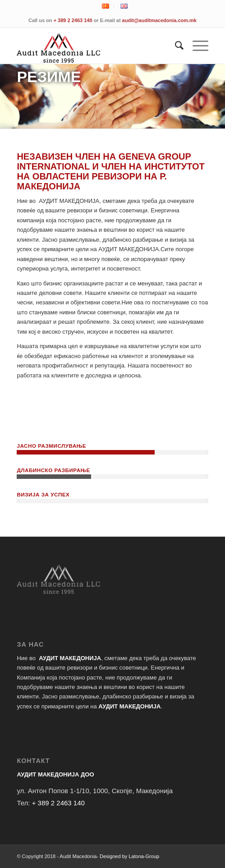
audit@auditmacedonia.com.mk (159, 20)
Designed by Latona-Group (129, 856)
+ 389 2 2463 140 (73, 20)
